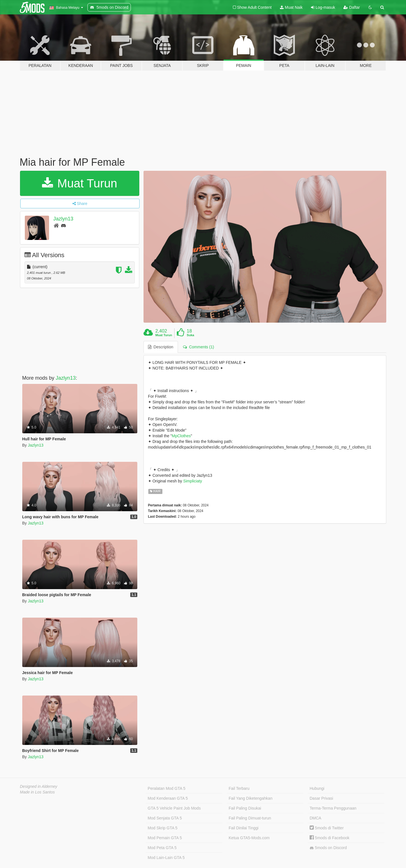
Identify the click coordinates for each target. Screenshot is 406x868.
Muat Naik (291, 7)
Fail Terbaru (239, 788)
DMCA (315, 818)
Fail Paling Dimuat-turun (250, 818)
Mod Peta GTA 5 (162, 848)
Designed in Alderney (39, 786)
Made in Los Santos (37, 792)
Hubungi (317, 788)
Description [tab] (161, 347)
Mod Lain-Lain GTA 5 (166, 858)
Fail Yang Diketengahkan (251, 798)
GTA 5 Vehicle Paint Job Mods (174, 808)
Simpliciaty (193, 481)
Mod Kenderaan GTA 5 (168, 798)
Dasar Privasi (321, 798)
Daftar (352, 7)
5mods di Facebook (329, 838)
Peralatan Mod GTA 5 (167, 788)
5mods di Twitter (327, 828)
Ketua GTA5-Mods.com (249, 838)
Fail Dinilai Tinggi (244, 828)
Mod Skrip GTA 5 (163, 828)
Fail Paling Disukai (245, 808)
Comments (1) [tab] (198, 347)
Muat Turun (80, 183)
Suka (190, 335)
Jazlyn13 (63, 219)
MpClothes (181, 436)
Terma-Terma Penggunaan (333, 808)
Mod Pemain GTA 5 (165, 838)
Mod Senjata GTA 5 (165, 818)
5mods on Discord (328, 848)
